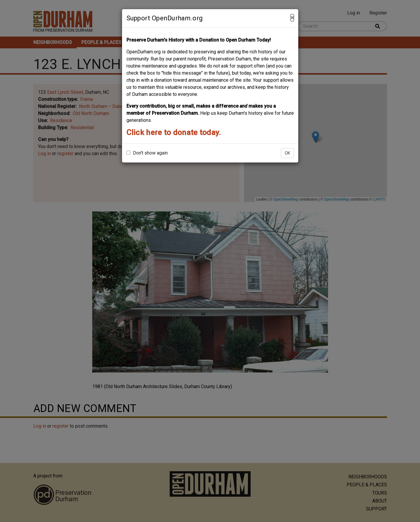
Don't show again (147, 153)
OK (287, 153)
